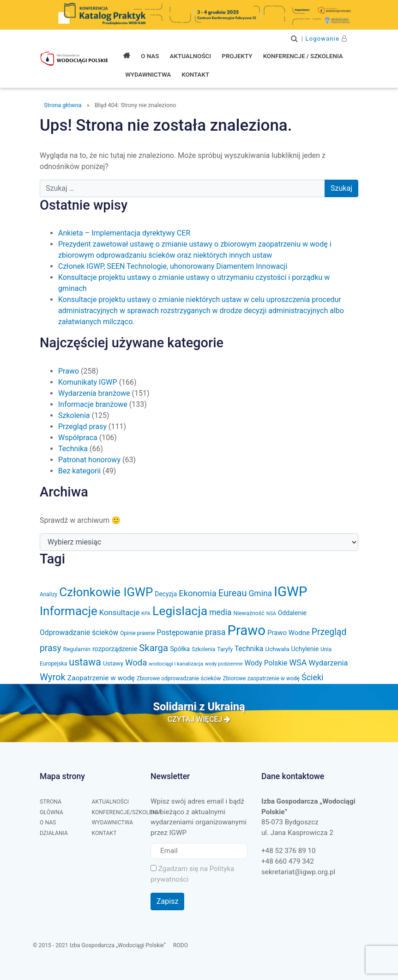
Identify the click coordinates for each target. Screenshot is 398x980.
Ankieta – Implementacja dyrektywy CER (124, 233)
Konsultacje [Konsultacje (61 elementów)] (120, 612)
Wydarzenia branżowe (94, 393)
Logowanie (323, 39)
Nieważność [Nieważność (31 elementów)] (249, 613)
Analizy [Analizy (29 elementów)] (48, 594)
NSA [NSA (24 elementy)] (271, 614)
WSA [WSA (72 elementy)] (298, 662)
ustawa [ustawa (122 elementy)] (85, 662)
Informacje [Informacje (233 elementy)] (69, 611)
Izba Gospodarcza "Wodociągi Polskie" (76, 59)
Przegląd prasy (82, 426)
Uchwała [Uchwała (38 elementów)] (277, 649)
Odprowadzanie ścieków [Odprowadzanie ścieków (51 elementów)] (79, 632)
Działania (54, 833)
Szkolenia (74, 415)
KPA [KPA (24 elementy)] (146, 614)
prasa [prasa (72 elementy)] (215, 632)
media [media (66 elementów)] (220, 612)
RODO (181, 945)
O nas (48, 823)
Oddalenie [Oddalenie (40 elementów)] (292, 613)
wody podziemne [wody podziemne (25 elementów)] (224, 664)
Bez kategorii (79, 471)
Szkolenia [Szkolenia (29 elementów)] (203, 649)
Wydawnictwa (113, 823)
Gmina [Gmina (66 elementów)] (260, 593)
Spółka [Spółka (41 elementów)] (180, 649)
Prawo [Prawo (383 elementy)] (246, 630)
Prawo (69, 371)
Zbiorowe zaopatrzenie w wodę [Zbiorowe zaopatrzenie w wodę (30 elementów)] (261, 678)
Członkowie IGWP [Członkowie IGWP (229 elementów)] (106, 592)
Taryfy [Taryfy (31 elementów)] (225, 649)
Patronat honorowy (89, 460)
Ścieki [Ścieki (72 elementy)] (312, 677)
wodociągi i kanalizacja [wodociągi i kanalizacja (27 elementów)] (176, 664)
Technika (73, 449)
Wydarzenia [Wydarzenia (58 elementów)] (328, 663)
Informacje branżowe (93, 404)
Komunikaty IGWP (88, 382)
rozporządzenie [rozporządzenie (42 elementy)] (115, 649)
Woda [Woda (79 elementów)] (136, 663)
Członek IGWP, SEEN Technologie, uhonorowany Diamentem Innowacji (173, 266)
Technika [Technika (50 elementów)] (249, 649)
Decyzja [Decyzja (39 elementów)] (166, 594)
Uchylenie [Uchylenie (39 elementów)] (305, 649)
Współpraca (78, 438)
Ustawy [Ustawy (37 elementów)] (113, 663)
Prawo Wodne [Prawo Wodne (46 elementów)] (289, 633)
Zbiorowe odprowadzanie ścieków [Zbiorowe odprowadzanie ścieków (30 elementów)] (179, 678)
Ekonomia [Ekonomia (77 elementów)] (198, 593)
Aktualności (111, 802)
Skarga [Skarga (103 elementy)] (154, 648)
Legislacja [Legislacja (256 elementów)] (180, 611)
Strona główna (63, 105)
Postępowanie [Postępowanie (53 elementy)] (180, 632)
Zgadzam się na (192, 874)
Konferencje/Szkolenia (127, 812)
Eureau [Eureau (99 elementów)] (233, 593)
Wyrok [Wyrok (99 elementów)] (53, 677)
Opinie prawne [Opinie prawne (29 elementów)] (137, 633)
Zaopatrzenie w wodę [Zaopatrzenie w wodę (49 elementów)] (101, 678)
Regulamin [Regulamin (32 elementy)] (77, 649)
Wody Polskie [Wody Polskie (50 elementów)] (266, 663)
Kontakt (104, 833)
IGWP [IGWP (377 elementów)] (290, 592)
